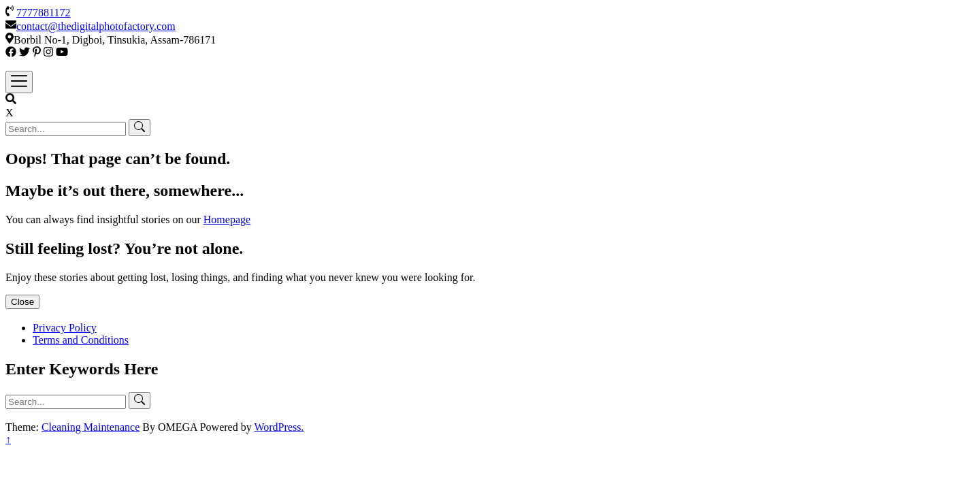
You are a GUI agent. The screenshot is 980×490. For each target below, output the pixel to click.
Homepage (227, 219)
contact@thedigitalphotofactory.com (96, 26)
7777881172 (43, 13)
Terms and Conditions (81, 340)
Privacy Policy (65, 328)
